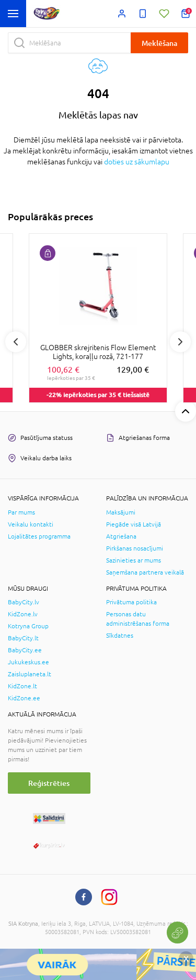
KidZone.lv (23, 614)
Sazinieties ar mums (134, 560)
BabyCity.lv (24, 602)
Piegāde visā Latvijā (134, 524)
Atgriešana (121, 536)
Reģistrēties (49, 783)
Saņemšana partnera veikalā (145, 572)
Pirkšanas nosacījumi (135, 548)
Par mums (21, 512)
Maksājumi (121, 512)
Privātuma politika (131, 602)
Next (180, 342)
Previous (16, 342)
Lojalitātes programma (39, 536)
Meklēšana (159, 43)
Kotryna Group (28, 626)
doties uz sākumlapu (137, 162)
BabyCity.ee (25, 650)
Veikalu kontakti (31, 524)
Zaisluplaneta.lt (30, 674)
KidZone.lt (22, 686)
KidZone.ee (24, 698)
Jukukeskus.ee (28, 662)
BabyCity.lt (23, 638)
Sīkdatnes (120, 636)
